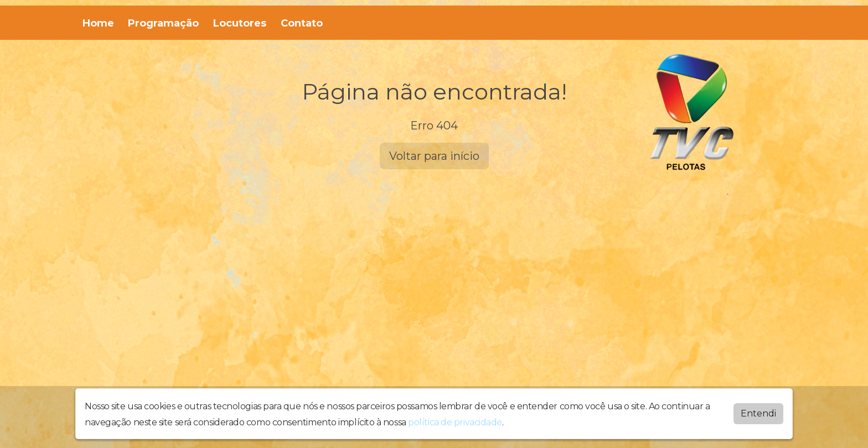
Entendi (758, 413)
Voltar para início (434, 156)
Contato (302, 23)
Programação (163, 23)
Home (98, 23)
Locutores (240, 23)
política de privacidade (455, 422)
